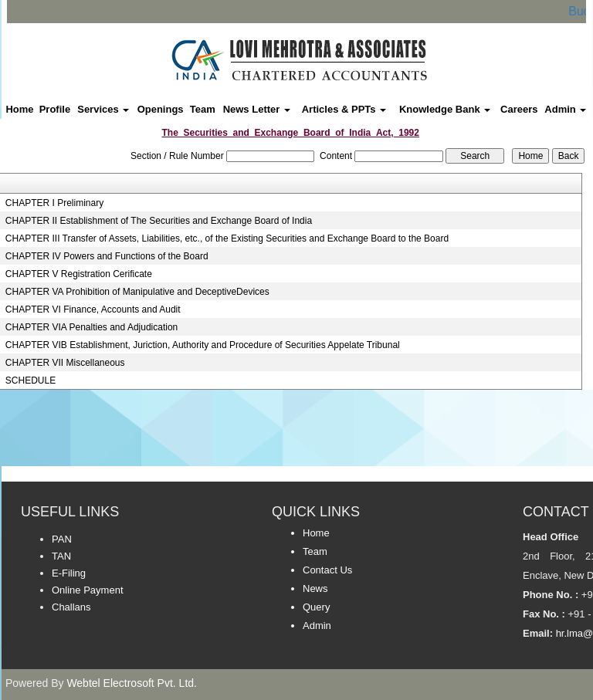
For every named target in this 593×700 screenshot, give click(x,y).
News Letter (257, 109)
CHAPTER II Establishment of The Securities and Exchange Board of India (159, 221)
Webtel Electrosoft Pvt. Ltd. (132, 683)
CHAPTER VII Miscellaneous (65, 363)
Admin (565, 109)
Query (316, 607)
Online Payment (88, 590)
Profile (55, 109)
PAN (62, 539)
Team (203, 109)
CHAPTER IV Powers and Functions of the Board (107, 256)
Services (103, 109)
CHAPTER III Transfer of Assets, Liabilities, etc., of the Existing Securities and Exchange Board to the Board (227, 238)
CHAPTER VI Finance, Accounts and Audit (93, 309)
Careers (519, 109)
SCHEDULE (30, 380)
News (315, 588)
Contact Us (327, 570)
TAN (61, 556)
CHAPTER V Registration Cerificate (79, 274)
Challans (71, 607)
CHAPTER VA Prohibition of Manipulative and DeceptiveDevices (137, 292)
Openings (161, 109)
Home (19, 109)
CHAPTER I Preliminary (54, 203)
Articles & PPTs (344, 109)
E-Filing (69, 573)
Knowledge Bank (445, 109)
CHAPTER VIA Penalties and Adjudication (91, 327)
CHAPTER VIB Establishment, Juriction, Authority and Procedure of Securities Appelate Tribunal (203, 345)
